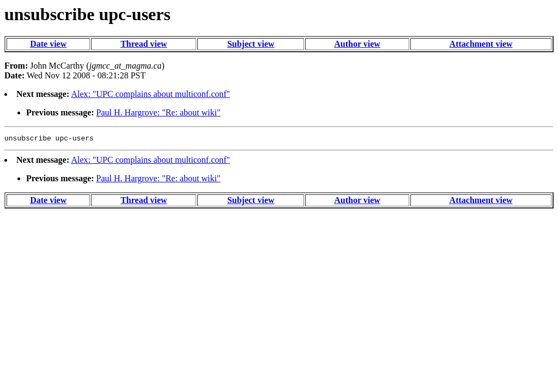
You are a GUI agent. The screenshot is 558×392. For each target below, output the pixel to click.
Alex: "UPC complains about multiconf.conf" (150, 94)
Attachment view (481, 44)
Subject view (251, 44)
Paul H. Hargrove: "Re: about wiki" (159, 112)
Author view (357, 44)
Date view (48, 44)
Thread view (144, 44)
